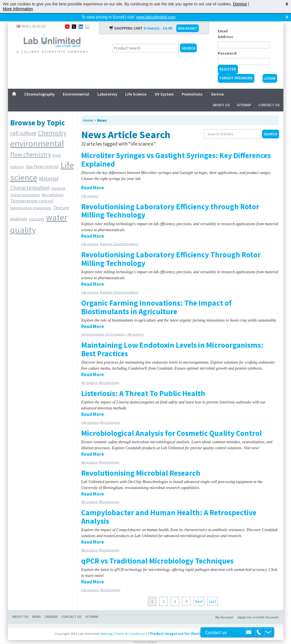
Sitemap (244, 96)
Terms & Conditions (130, 625)
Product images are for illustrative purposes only (192, 625)
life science (136, 325)
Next (199, 592)
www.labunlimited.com (156, 17)
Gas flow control (42, 157)
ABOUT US (20, 607)
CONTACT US (71, 607)
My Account (225, 608)
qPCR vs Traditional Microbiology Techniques (157, 552)
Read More (93, 179)
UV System (164, 85)
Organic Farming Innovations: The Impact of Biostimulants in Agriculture (156, 298)
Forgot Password (236, 69)
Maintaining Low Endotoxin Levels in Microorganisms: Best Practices (172, 340)
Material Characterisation (119, 235)
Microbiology (53, 186)
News (102, 111)
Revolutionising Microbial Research (141, 464)
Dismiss (240, 4)
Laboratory (107, 85)
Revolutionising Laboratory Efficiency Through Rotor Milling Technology (171, 250)
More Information (18, 9)
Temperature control (32, 192)
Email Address (225, 25)
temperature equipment (31, 199)
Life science (90, 187)
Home (88, 111)
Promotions (192, 85)
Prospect (152, 633)
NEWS (36, 607)
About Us (221, 96)
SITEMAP (92, 607)
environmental (37, 134)
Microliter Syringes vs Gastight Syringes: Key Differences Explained (176, 150)
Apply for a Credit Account (258, 608)
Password (227, 44)
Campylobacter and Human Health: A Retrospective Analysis (169, 508)
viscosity (37, 210)
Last (213, 592)
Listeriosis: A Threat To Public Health (143, 384)
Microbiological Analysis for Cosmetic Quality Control (171, 424)
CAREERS (51, 607)
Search (271, 125)
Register (228, 60)
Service (217, 85)
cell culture (23, 124)
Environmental (76, 85)
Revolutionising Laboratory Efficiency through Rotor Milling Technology (170, 202)
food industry (116, 325)
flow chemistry (31, 145)
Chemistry (52, 124)
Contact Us (269, 96)
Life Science (136, 85)
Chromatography (39, 85)
